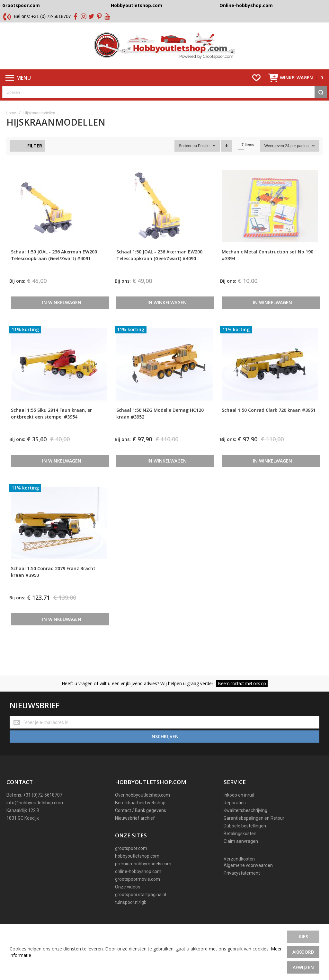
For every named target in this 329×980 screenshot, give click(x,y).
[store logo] (165, 53)
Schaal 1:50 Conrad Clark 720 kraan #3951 (269, 424)
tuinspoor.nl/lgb (131, 914)
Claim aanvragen (241, 853)
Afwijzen (303, 967)
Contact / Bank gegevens (141, 822)
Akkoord (303, 952)
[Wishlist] (256, 92)
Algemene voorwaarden (248, 877)
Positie (204, 160)
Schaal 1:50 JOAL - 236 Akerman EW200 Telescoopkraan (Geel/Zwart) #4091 (54, 269)
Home (11, 127)
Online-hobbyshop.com (246, 5)
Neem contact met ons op (242, 697)
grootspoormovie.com (138, 891)
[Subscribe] (164, 748)
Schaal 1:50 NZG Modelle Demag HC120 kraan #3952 (160, 428)
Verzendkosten (239, 871)
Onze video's (128, 899)
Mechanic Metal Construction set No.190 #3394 (267, 269)
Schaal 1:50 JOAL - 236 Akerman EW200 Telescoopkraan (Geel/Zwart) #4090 (159, 269)
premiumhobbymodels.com (143, 876)
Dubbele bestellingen (245, 838)
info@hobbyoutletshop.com (35, 815)
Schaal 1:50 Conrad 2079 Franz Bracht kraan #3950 (53, 586)
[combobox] (164, 106)
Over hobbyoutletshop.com (142, 807)
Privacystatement (242, 885)
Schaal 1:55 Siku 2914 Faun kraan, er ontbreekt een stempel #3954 (51, 428)
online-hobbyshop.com (138, 883)
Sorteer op (188, 160)
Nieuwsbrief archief (135, 830)
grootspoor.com (131, 860)
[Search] (321, 106)
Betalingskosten (240, 845)
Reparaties (235, 815)
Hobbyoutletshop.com (137, 5)
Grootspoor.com (21, 5)
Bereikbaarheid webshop (140, 815)
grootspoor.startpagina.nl (141, 906)
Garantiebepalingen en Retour (254, 830)
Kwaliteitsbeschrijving (245, 822)
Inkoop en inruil (239, 807)
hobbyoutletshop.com (137, 868)
